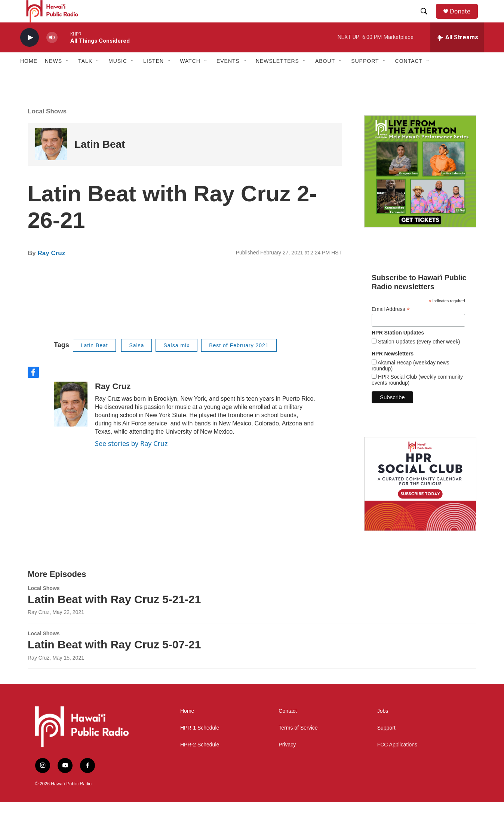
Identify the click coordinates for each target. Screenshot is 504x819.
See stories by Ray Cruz (131, 460)
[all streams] (457, 54)
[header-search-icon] (427, 20)
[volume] (52, 54)
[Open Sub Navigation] (68, 78)
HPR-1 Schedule (200, 745)
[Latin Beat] (51, 161)
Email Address (391, 326)
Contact (288, 728)
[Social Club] (420, 501)
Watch (190, 78)
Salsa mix (176, 362)
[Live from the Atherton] (420, 188)
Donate (465, 20)
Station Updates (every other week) (418, 358)
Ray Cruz (51, 270)
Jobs (383, 728)
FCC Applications (397, 762)
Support (386, 745)
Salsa (136, 362)
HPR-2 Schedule (200, 762)
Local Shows (47, 128)
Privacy (287, 762)
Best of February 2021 (239, 362)
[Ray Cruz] (71, 421)
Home (29, 78)
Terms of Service (298, 745)
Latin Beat (100, 161)
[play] (30, 54)
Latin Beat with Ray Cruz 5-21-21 (114, 616)
